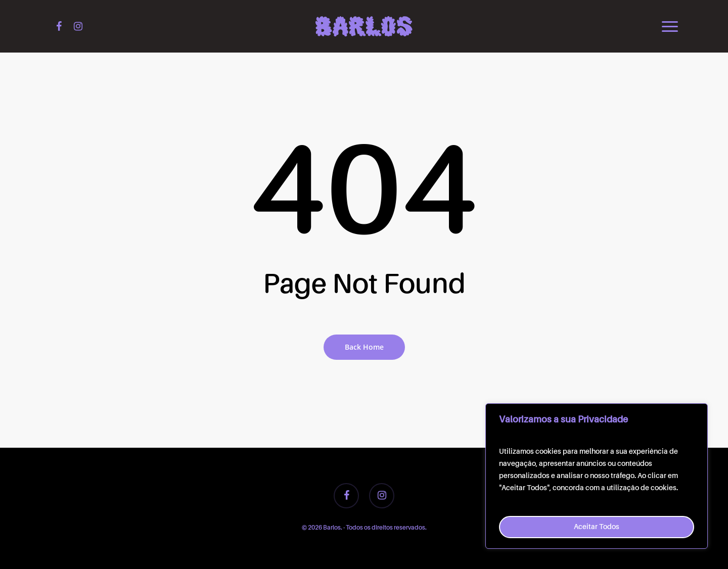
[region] (597, 476)
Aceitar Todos (597, 527)
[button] (670, 26)
